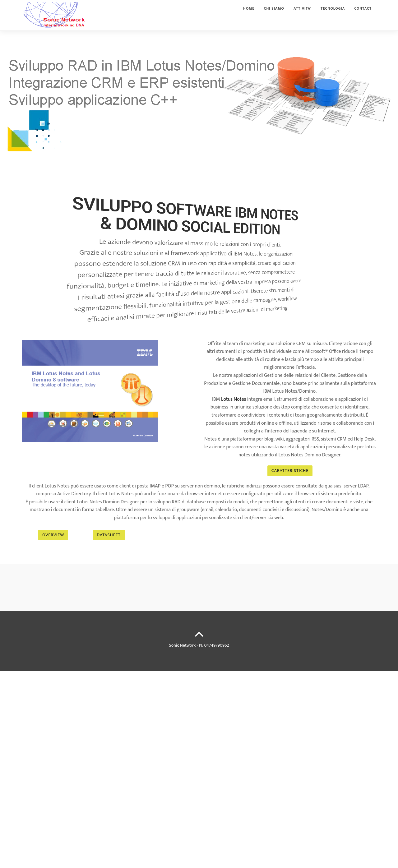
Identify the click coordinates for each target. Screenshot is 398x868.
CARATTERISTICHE (290, 471)
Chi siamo (274, 14)
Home (249, 14)
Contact (363, 14)
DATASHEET (109, 535)
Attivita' (302, 14)
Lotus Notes (234, 399)
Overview (53, 535)
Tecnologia (333, 14)
